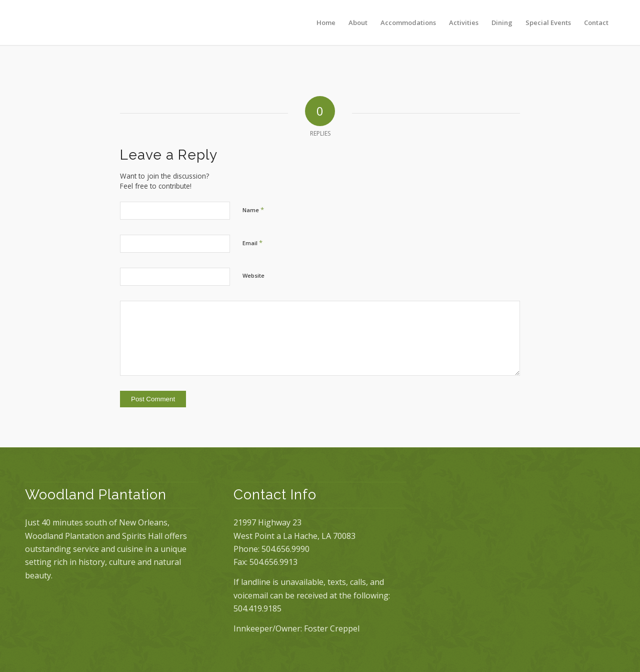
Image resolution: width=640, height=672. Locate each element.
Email (252, 243)
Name (253, 210)
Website (253, 275)
